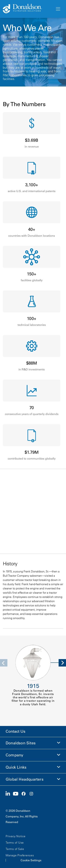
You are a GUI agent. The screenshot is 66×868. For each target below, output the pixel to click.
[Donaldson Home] (28, 9)
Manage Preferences (20, 855)
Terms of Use (15, 843)
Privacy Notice (16, 836)
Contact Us (15, 731)
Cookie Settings (31, 860)
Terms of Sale (15, 849)
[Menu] (58, 9)
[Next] (62, 663)
